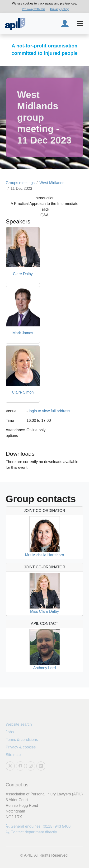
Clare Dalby (23, 274)
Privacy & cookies (21, 747)
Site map (13, 755)
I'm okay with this (34, 9)
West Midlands (52, 183)
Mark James (23, 333)
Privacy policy (59, 9)
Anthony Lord (44, 668)
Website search (19, 724)
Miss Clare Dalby (44, 611)
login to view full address (50, 411)
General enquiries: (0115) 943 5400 (38, 826)
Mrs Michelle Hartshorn (44, 555)
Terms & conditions (22, 740)
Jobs (10, 732)
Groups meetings (20, 183)
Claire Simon (23, 392)
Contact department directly (31, 832)
